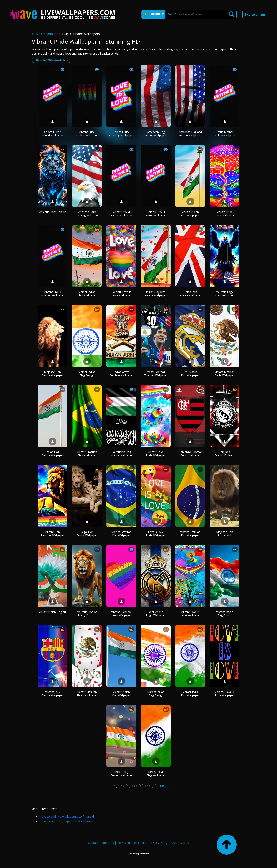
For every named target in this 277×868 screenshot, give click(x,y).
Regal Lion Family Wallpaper (87, 534)
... (154, 786)
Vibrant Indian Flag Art (53, 612)
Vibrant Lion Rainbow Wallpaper (53, 534)
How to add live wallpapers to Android (67, 816)
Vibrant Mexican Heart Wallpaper (87, 694)
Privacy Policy (159, 843)
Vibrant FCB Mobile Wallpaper (53, 694)
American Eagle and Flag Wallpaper (87, 214)
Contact (93, 843)
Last (161, 786)
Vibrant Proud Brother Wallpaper (53, 294)
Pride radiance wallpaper (52, 60)
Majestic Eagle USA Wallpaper (225, 294)
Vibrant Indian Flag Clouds (225, 614)
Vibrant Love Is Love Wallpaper (190, 614)
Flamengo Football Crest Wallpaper (190, 454)
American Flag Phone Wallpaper (156, 134)
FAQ (174, 843)
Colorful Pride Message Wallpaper (121, 134)
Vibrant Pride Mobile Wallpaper (87, 134)
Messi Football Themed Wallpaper (156, 374)
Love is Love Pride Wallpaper (156, 534)
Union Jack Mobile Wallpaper (190, 294)
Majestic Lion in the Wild (225, 534)
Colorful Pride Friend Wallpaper (53, 134)
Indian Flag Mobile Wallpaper (53, 454)
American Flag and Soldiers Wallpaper (190, 134)
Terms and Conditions (132, 843)
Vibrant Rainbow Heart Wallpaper (121, 614)
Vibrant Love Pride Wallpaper (156, 454)
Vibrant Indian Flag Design (87, 374)
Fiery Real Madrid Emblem (225, 454)
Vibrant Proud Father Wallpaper (121, 214)
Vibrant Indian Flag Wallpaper (190, 214)
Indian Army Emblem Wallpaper (121, 374)
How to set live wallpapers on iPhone (66, 821)
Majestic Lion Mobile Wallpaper (53, 374)
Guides (184, 843)
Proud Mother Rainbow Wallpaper (225, 134)
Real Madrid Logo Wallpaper (156, 614)
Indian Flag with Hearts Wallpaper (156, 294)
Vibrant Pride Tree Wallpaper (225, 214)
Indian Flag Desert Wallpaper (121, 774)
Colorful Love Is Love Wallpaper (121, 294)
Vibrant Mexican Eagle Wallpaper (225, 374)
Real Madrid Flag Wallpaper (190, 374)
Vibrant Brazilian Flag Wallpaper (87, 454)
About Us (108, 843)
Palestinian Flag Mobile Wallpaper (121, 454)
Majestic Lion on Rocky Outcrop (87, 614)
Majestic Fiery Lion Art (52, 212)
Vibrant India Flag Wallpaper (190, 694)
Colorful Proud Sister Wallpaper (156, 214)
